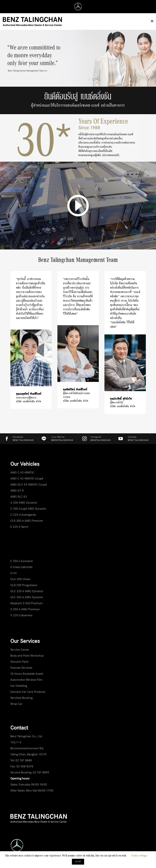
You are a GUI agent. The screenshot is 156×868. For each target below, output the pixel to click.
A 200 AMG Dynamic (24, 503)
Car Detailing (19, 686)
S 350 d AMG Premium (25, 609)
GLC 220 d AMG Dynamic (27, 591)
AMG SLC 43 (19, 497)
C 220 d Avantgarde (23, 515)
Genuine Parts (19, 662)
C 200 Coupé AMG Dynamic (28, 509)
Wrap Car (16, 704)
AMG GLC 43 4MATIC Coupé (29, 484)
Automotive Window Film (26, 680)
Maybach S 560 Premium (26, 603)
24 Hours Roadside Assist (27, 674)
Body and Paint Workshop (27, 656)
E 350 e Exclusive (22, 561)
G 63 (13, 573)
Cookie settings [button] (139, 856)
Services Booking (21, 698)
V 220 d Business (21, 615)
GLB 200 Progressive (24, 585)
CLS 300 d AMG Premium (27, 521)
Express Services (21, 668)
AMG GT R (17, 491)
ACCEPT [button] (78, 862)
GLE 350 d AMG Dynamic (27, 597)
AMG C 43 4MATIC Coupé (27, 478)
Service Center (20, 650)
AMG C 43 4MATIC (22, 472)
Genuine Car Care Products (28, 692)
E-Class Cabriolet (21, 567)
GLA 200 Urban (20, 579)
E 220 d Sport (19, 527)
